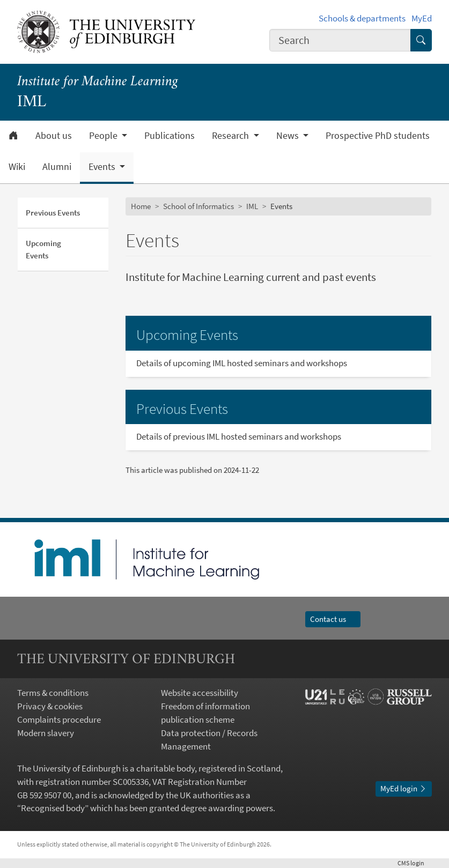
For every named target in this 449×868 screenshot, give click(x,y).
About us (54, 136)
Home (141, 206)
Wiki (17, 167)
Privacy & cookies (50, 706)
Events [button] (103, 167)
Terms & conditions (53, 693)
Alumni (57, 167)
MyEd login (404, 788)
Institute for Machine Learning (98, 82)
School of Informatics (198, 206)
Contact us (333, 619)
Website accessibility (200, 693)
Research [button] (231, 136)
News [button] (289, 136)
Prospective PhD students (378, 136)
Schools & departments (362, 18)
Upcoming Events (43, 249)
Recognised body (53, 808)
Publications (170, 136)
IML (252, 206)
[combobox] (340, 40)
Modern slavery (46, 733)
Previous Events (53, 213)
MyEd (422, 18)
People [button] (104, 136)
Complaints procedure (59, 720)
